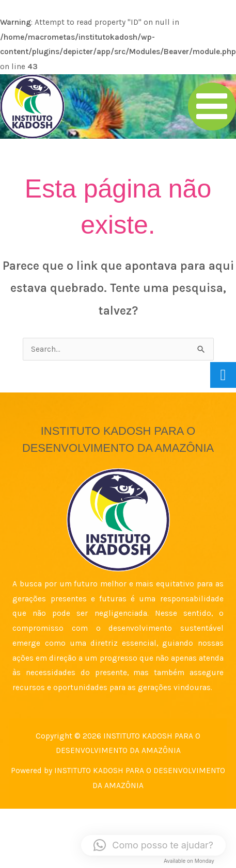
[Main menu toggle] (212, 107)
